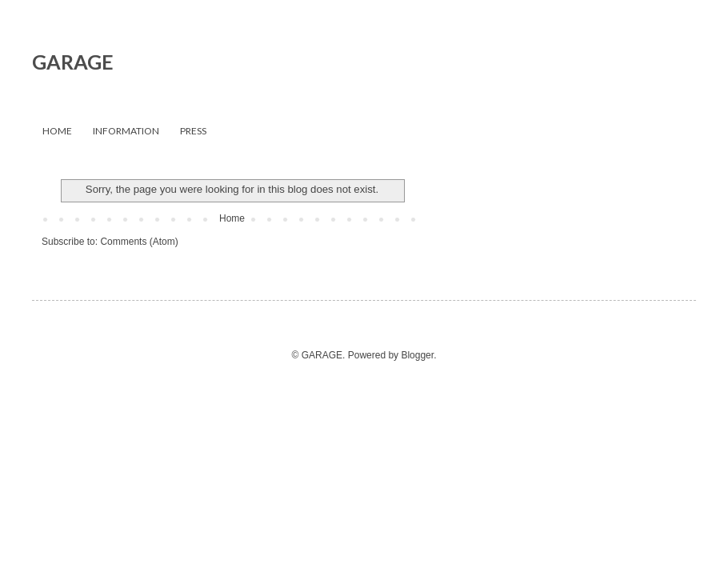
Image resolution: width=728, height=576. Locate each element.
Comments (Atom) (139, 242)
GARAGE (73, 62)
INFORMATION (126, 131)
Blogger (417, 355)
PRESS (193, 131)
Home (232, 218)
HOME (57, 131)
